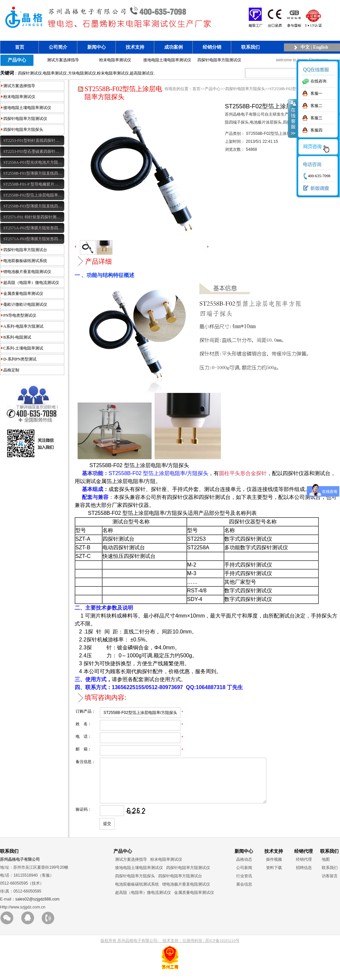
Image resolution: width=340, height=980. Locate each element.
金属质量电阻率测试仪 (23, 294)
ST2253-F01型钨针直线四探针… (31, 140)
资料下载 (274, 876)
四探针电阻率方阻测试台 (25, 250)
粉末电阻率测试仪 (115, 60)
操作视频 (274, 867)
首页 (20, 47)
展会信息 (244, 892)
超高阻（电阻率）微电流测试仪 (31, 283)
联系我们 (250, 47)
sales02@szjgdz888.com (37, 907)
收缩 (293, 118)
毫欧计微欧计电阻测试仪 (25, 304)
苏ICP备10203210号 (222, 949)
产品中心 (17, 60)
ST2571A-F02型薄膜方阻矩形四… (33, 228)
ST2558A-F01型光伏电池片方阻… (33, 162)
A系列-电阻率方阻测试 (23, 326)
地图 (326, 867)
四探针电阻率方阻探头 (23, 130)
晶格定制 (11, 370)
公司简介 (58, 47)
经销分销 (212, 47)
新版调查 (314, 188)
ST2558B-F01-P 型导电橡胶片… (31, 184)
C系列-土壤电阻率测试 (23, 348)
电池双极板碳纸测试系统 (25, 261)
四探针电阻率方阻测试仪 (219, 60)
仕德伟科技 (192, 949)
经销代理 (304, 867)
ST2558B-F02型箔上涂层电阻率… (33, 195)
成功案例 (173, 47)
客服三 (316, 118)
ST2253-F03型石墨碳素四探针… (31, 151)
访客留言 (330, 884)
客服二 (316, 106)
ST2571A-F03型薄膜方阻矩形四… (33, 239)
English (321, 47)
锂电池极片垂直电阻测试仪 (27, 272)
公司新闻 (244, 876)
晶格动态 (244, 867)
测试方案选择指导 (63, 60)
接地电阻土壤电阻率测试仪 (167, 60)
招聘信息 (304, 876)
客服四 (316, 130)
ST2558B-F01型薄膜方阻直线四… (33, 173)
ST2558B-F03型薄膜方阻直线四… (33, 206)
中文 (305, 47)
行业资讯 (244, 884)
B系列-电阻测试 (17, 337)
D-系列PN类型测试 (20, 359)
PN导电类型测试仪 (20, 315)
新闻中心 (97, 47)
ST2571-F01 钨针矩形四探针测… (32, 217)
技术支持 (135, 47)
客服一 (316, 93)
